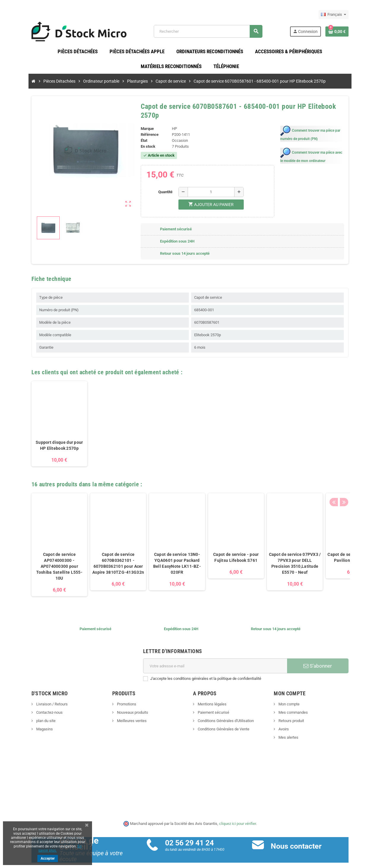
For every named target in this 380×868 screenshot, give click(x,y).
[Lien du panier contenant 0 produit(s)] (354, 32)
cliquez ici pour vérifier (237, 816)
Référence (144, 128)
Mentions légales (212, 697)
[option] (43, 417)
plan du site (29, 714)
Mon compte (297, 697)
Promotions (118, 697)
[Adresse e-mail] (217, 659)
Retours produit (299, 714)
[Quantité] (209, 185)
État (138, 134)
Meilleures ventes (123, 714)
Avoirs (292, 722)
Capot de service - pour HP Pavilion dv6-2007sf (337, 551)
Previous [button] (350, 476)
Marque (142, 122)
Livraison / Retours (35, 697)
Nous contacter (302, 839)
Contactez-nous (32, 706)
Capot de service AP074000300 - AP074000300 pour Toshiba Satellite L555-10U (43, 559)
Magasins (27, 722)
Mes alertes (296, 731)
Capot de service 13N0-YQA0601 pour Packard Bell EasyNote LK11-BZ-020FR (160, 556)
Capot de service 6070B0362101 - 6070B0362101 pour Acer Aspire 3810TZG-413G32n (102, 556)
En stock (142, 140)
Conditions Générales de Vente (223, 722)
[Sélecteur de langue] (350, 15)
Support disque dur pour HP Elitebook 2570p (43, 438)
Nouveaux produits (124, 706)
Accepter (48, 858)
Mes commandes (301, 706)
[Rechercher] (213, 33)
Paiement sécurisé (213, 706)
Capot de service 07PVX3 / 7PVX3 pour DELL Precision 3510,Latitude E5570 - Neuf (278, 556)
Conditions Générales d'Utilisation (225, 714)
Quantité (164, 185)
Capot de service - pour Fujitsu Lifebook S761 (219, 551)
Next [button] (359, 476)
